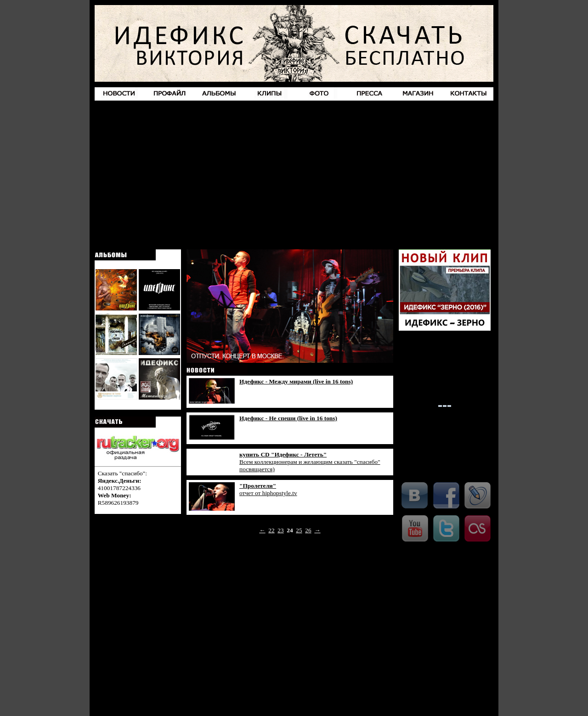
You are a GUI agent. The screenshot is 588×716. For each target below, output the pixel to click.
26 (308, 530)
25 (299, 530)
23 (280, 530)
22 (271, 530)
